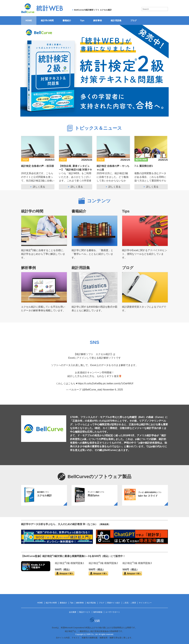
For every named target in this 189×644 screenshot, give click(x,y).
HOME (29, 20)
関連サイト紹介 (114, 603)
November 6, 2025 (113, 390)
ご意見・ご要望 (130, 603)
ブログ (133, 20)
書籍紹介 (67, 20)
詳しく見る (39, 187)
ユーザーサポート (113, 612)
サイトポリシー (145, 603)
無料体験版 (98, 612)
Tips (82, 20)
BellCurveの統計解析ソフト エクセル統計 (93, 10)
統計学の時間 (47, 20)
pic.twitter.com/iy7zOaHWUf (118, 383)
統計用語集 (116, 20)
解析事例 (98, 20)
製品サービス (85, 612)
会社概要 (73, 612)
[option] (44, 495)
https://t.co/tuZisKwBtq (90, 383)
